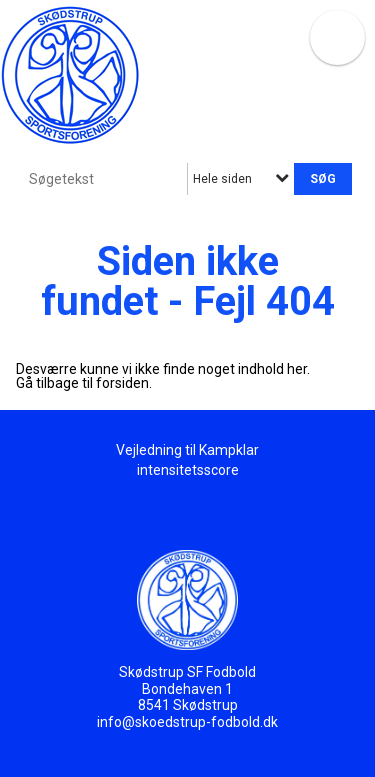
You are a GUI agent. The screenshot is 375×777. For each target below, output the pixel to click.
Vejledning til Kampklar (187, 450)
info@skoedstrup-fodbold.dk (187, 722)
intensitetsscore (188, 470)
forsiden (122, 383)
